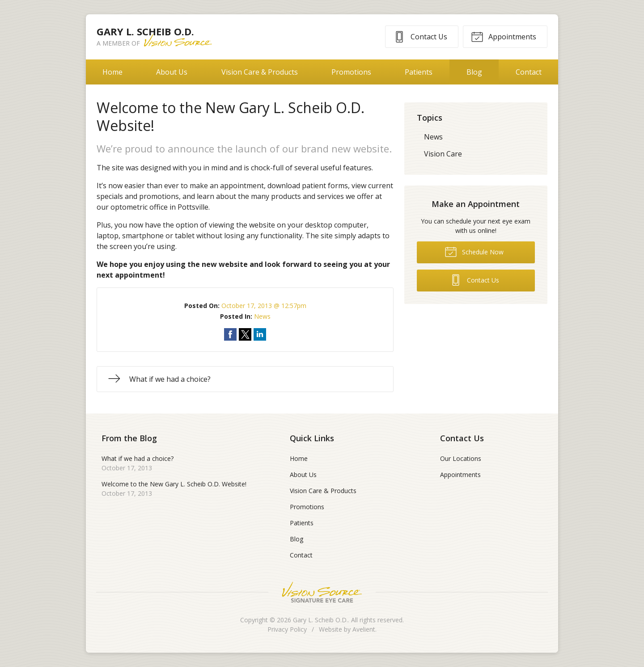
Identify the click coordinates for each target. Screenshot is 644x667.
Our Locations (461, 458)
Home (112, 72)
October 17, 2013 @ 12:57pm (264, 306)
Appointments (504, 36)
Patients (419, 72)
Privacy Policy (287, 629)
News (262, 316)
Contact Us (420, 36)
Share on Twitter (245, 334)
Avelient (364, 629)
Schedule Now (474, 251)
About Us (172, 72)
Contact (529, 72)
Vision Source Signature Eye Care (322, 592)
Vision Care (443, 154)
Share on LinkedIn (260, 334)
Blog (474, 72)
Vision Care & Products (260, 72)
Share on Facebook (230, 334)
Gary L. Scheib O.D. (320, 620)
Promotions (351, 72)
